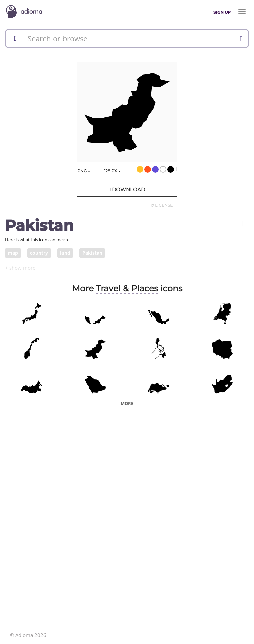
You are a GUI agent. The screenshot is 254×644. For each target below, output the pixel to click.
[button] (243, 223)
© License (162, 205)
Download (127, 190)
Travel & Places (127, 288)
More (127, 403)
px (112, 171)
